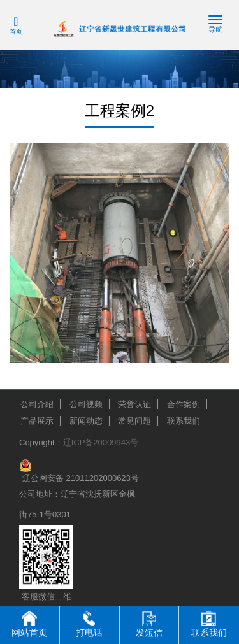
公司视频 (86, 404)
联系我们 (184, 421)
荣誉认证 (134, 404)
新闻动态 (86, 421)
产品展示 (37, 421)
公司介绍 (37, 404)
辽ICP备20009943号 (101, 442)
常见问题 (134, 421)
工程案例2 (119, 111)
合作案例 (184, 404)
